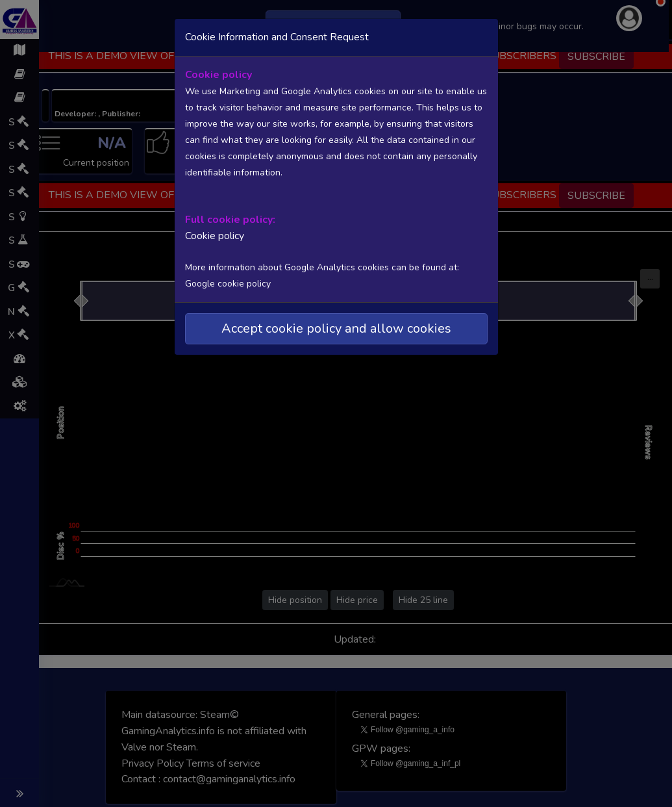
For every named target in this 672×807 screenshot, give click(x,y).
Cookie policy (215, 236)
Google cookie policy (228, 284)
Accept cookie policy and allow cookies (336, 328)
